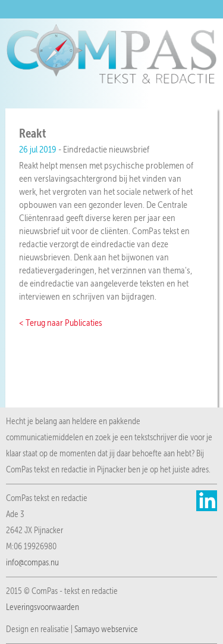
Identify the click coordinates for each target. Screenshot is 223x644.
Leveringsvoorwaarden (43, 607)
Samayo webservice (106, 629)
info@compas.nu (32, 562)
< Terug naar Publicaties (61, 323)
